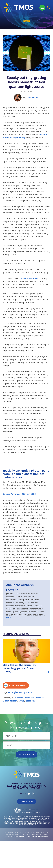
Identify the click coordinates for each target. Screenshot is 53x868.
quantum (28, 692)
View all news (15, 685)
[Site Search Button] (49, 8)
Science (25, 278)
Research (30, 701)
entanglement (15, 692)
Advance (33, 278)
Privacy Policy (20, 836)
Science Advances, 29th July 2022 (19, 494)
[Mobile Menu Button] (42, 8)
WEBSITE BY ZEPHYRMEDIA (38, 836)
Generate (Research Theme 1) (29, 698)
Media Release (10, 701)
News (21, 701)
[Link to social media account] (29, 794)
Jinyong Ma (32, 98)
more (9, 618)
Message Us (27, 801)
